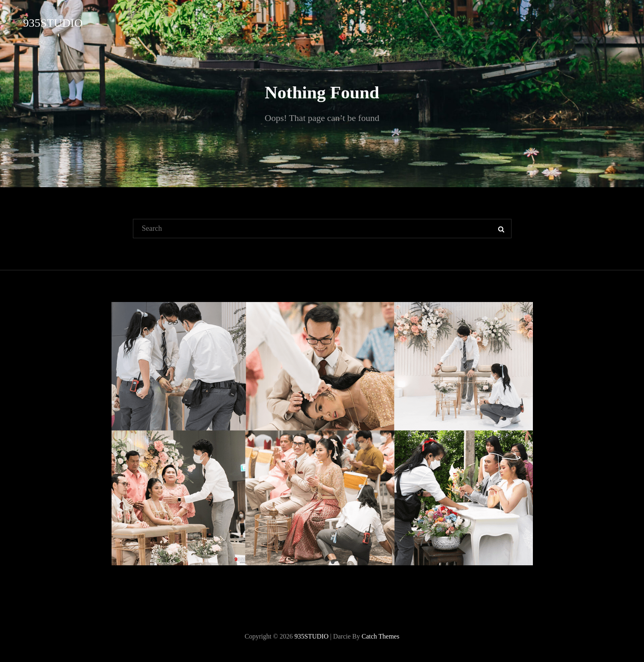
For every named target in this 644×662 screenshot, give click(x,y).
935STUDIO (53, 23)
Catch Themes (381, 636)
